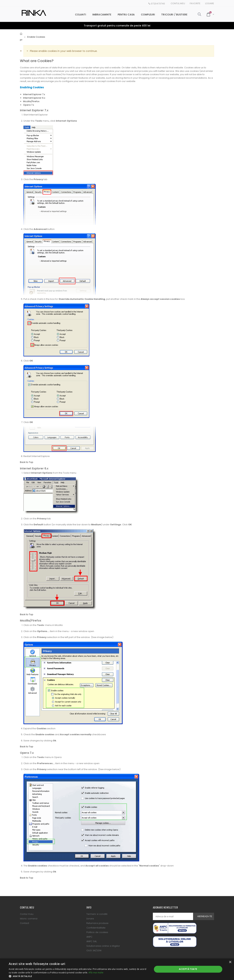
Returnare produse (97, 923)
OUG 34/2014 (94, 950)
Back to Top (27, 462)
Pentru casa (126, 15)
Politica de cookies (97, 932)
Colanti (81, 15)
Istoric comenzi (29, 919)
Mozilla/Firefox (31, 101)
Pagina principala (21, 37)
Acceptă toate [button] (188, 969)
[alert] (117, 969)
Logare (210, 3)
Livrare (90, 919)
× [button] (230, 962)
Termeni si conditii (97, 914)
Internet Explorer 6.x (34, 98)
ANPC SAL (92, 941)
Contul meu (178, 3)
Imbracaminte (102, 15)
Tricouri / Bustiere (174, 15)
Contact (24, 923)
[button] (79, 976)
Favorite (195, 3)
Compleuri (148, 15)
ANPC (89, 937)
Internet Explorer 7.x (34, 94)
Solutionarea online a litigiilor (103, 946)
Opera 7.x (29, 105)
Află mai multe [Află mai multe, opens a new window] (96, 973)
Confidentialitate (96, 928)
